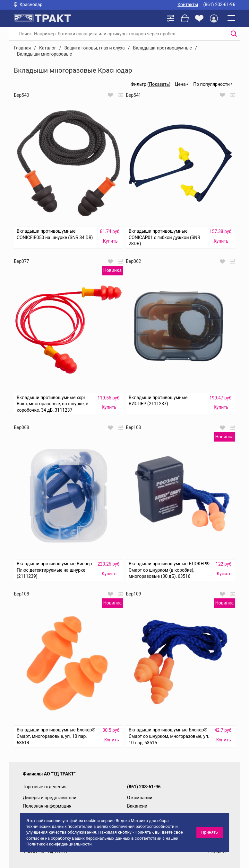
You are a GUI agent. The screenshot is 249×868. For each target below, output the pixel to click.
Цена (180, 84)
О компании (140, 798)
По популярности (211, 84)
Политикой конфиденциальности (59, 844)
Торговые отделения (45, 787)
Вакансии (137, 806)
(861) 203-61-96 (219, 4)
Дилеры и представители (50, 798)
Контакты (188, 4)
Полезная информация (47, 806)
